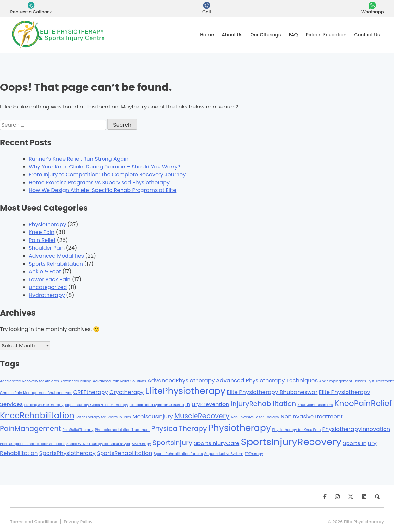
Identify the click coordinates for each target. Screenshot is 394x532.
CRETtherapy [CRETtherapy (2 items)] (90, 392)
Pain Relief (42, 240)
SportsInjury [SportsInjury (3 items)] (172, 443)
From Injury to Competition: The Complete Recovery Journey (107, 175)
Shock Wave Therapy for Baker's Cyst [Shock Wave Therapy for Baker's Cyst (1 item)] (98, 444)
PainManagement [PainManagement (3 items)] (30, 429)
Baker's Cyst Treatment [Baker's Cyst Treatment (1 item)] (374, 381)
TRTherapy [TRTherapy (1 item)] (254, 454)
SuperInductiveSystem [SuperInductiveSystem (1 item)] (224, 454)
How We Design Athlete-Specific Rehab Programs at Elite (103, 190)
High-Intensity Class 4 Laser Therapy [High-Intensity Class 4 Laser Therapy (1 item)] (97, 405)
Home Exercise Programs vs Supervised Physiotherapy (99, 182)
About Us (232, 35)
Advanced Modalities (56, 256)
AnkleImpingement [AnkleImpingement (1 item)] (336, 381)
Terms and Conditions (34, 522)
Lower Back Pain (50, 279)
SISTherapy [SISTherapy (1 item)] (141, 444)
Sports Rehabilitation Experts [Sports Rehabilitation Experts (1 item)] (178, 454)
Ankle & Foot (45, 272)
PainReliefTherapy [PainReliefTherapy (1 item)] (78, 430)
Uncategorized (48, 287)
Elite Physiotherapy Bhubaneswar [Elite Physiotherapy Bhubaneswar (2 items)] (272, 392)
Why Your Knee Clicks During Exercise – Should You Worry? (104, 167)
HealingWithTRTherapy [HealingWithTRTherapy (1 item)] (44, 405)
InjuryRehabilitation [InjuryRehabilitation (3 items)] (263, 404)
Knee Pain (42, 232)
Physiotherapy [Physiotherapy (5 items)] (240, 428)
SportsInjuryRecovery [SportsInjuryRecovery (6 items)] (291, 442)
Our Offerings (265, 35)
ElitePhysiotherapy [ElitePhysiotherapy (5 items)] (185, 391)
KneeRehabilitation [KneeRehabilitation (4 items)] (37, 415)
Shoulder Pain (47, 248)
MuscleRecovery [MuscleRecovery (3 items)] (202, 416)
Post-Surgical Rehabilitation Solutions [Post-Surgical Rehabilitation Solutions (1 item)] (33, 444)
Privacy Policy (78, 522)
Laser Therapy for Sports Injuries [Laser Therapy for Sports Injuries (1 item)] (103, 417)
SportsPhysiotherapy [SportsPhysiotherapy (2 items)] (67, 453)
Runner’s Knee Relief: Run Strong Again (79, 159)
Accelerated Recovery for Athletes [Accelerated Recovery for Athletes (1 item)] (29, 381)
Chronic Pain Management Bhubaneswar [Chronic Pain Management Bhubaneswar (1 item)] (36, 393)
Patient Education (326, 35)
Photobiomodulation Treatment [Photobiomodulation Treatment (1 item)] (122, 430)
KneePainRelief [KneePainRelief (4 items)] (363, 403)
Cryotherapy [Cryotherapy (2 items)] (127, 392)
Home (207, 35)
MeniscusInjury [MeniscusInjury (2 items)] (153, 416)
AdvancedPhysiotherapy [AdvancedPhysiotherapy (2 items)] (181, 380)
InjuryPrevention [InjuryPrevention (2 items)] (207, 404)
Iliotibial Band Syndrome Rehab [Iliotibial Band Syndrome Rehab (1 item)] (157, 405)
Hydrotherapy (47, 295)
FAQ (293, 35)
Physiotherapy (47, 224)
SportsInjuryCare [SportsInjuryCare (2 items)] (217, 443)
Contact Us (367, 35)
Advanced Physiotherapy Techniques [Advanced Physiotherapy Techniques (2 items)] (267, 380)
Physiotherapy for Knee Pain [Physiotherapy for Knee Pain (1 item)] (296, 430)
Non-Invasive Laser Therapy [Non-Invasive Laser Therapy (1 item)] (255, 417)
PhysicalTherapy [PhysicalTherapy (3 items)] (179, 429)
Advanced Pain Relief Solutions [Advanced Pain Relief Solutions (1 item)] (119, 381)
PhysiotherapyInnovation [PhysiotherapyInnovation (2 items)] (356, 429)
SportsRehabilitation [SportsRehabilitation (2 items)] (125, 453)
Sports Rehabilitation (56, 264)
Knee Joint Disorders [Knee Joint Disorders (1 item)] (315, 405)
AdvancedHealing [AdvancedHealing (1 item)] (76, 381)
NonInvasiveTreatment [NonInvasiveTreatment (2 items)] (312, 416)
